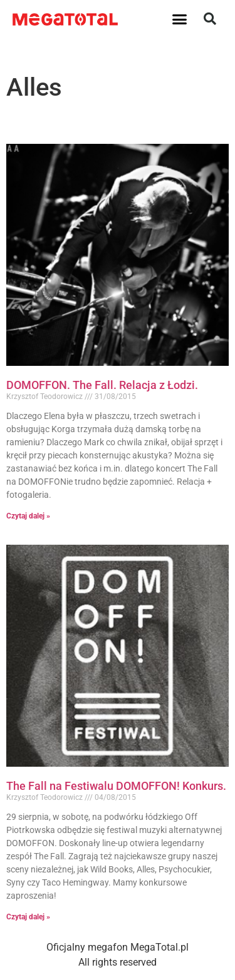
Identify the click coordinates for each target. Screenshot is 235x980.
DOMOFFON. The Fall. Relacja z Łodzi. (102, 385)
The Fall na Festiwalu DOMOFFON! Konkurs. (116, 786)
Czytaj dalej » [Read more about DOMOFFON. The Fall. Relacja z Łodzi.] (28, 516)
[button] (179, 19)
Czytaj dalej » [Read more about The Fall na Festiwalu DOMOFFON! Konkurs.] (28, 917)
